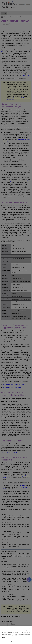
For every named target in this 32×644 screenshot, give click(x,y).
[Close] (30, 628)
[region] (16, 635)
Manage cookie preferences (16, 641)
